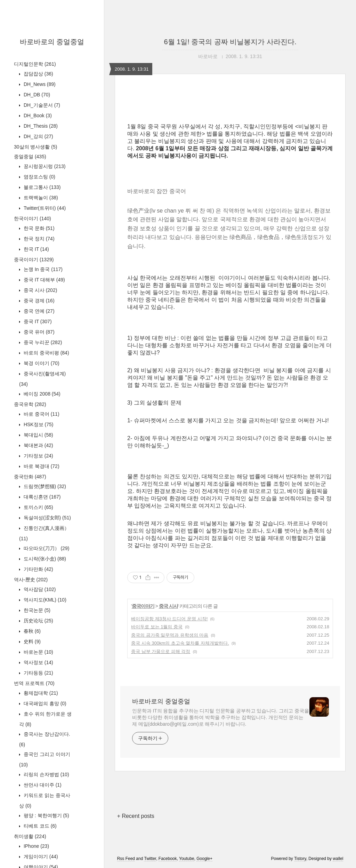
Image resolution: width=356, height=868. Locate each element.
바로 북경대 (41, 466)
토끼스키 (38, 507)
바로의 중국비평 (46, 353)
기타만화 (38, 569)
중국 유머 (38, 332)
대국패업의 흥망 (44, 703)
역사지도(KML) (44, 600)
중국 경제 (38, 301)
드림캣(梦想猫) (44, 486)
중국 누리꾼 (42, 342)
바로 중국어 (41, 414)
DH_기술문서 (41, 105)
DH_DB (36, 95)
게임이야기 (40, 857)
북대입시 (38, 435)
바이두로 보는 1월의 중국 (157, 627)
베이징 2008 (41, 394)
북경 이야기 (41, 363)
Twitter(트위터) (44, 208)
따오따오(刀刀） (46, 548)
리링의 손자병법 (46, 774)
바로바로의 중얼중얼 (52, 42)
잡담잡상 (38, 74)
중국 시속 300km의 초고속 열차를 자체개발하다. (180, 643)
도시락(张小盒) (44, 559)
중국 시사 (40, 290)
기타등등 (38, 673)
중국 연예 (38, 311)
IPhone (36, 846)
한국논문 (36, 610)
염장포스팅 (39, 177)
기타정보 (38, 456)
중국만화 (30, 477)
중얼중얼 (30, 157)
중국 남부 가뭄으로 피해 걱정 (161, 651)
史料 (31, 642)
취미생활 (30, 836)
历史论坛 (38, 621)
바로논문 (38, 652)
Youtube (187, 859)
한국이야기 (33, 218)
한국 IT (36, 249)
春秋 (31, 631)
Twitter (150, 859)
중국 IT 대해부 (44, 280)
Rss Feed (126, 859)
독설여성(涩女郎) (47, 518)
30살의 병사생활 (35, 147)
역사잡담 (39, 589)
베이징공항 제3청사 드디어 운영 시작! (169, 619)
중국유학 (30, 404)
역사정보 (38, 662)
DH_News (39, 84)
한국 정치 (38, 239)
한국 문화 (38, 228)
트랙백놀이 (40, 198)
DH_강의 (38, 136)
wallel (338, 859)
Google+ (204, 859)
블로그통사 (41, 187)
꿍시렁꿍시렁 (44, 166)
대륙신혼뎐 (41, 497)
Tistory (300, 859)
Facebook (168, 859)
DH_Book (37, 116)
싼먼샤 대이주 (42, 785)
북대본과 (38, 445)
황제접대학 (40, 693)
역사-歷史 (31, 580)
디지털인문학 (35, 64)
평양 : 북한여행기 (46, 815)
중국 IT (37, 321)
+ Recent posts (136, 816)
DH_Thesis (40, 126)
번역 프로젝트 (34, 683)
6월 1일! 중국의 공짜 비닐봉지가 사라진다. (230, 42)
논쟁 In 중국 (42, 269)
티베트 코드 (39, 826)
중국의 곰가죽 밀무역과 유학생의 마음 (170, 635)
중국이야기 (34, 260)
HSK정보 (38, 424)
